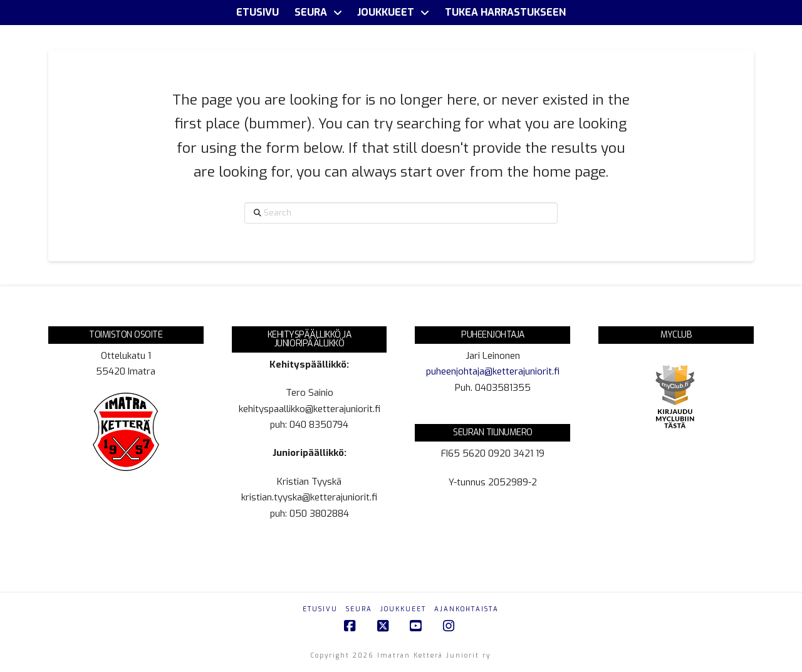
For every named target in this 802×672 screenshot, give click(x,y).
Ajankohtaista (466, 609)
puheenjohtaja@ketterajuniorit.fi (493, 371)
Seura (359, 609)
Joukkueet (403, 609)
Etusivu (320, 609)
